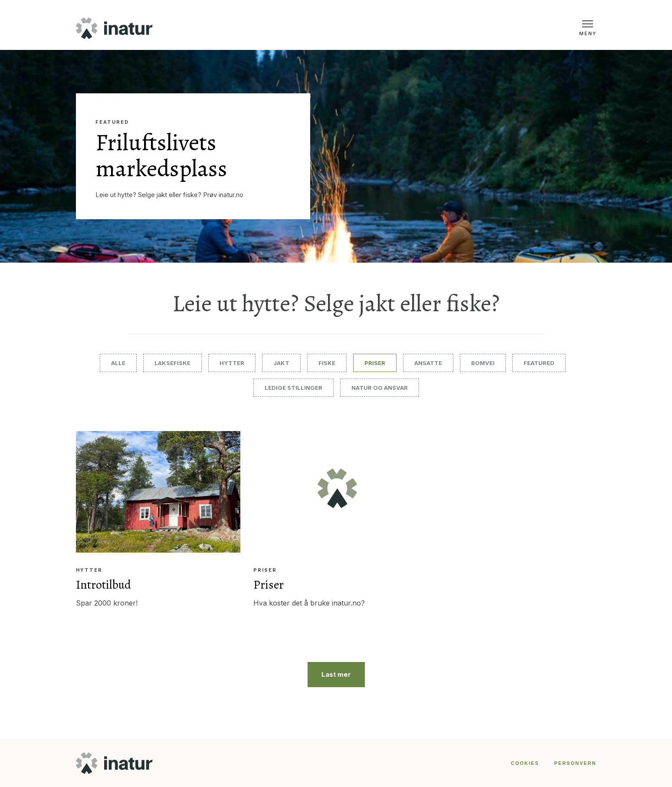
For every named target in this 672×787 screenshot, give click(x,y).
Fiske (327, 363)
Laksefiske (172, 363)
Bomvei (483, 363)
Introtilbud (103, 585)
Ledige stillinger (293, 388)
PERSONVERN (575, 763)
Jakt (281, 363)
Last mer (336, 674)
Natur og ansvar (380, 388)
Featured (112, 122)
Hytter (232, 363)
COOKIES (525, 763)
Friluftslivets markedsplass (161, 155)
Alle (118, 363)
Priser (375, 363)
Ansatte (428, 363)
